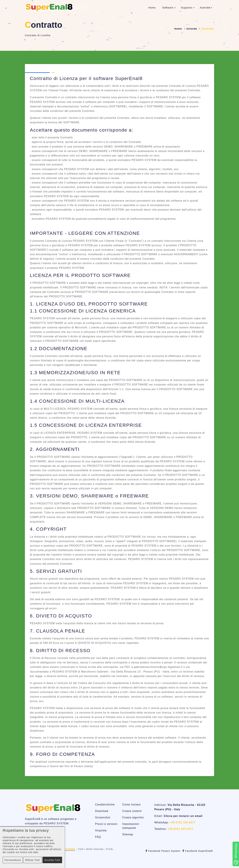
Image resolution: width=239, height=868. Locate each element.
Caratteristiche (105, 805)
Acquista (101, 830)
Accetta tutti (52, 860)
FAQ (98, 837)
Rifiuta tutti (33, 860)
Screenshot (103, 817)
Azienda (205, 8)
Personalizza (13, 860)
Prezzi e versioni (106, 824)
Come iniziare (132, 805)
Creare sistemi (132, 811)
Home (152, 8)
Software (168, 8)
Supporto (187, 8)
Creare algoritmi (133, 817)
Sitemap (128, 834)
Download (102, 811)
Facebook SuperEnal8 (198, 851)
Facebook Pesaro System (163, 851)
